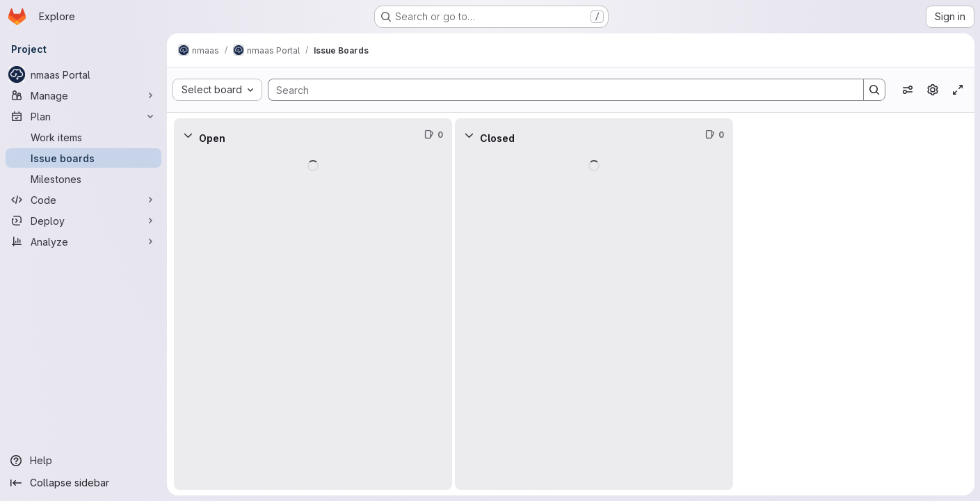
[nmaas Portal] (83, 74)
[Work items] (83, 137)
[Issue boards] (83, 158)
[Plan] (83, 116)
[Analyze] (83, 241)
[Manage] (83, 95)
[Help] (83, 461)
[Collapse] (188, 135)
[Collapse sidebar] (83, 483)
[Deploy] (83, 221)
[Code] (83, 200)
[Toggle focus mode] (958, 90)
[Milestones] (83, 179)
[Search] (559, 90)
